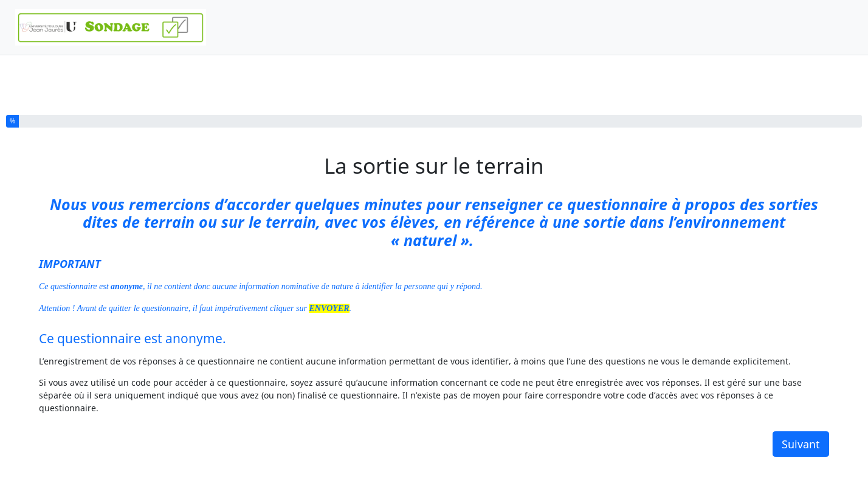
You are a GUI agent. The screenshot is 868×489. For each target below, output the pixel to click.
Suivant (801, 444)
